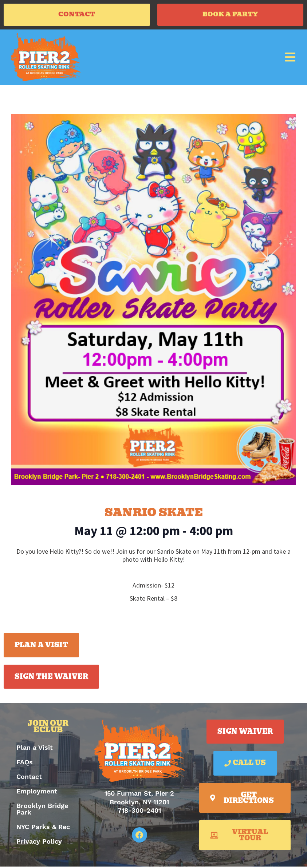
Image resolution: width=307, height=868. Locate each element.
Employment (37, 793)
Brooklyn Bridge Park (42, 811)
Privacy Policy (39, 843)
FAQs (25, 764)
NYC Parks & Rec (43, 829)
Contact (29, 778)
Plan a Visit (35, 749)
